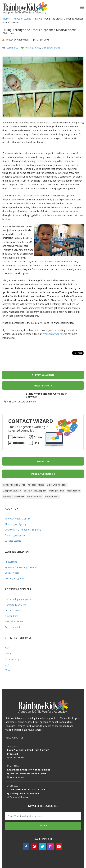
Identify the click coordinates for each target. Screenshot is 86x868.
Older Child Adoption (57, 485)
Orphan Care (11, 616)
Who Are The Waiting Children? (21, 567)
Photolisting (11, 562)
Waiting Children (56, 491)
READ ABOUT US (14, 738)
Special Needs (12, 573)
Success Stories (13, 541)
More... (8, 670)
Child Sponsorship (51, 48)
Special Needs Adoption (35, 491)
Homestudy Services (15, 605)
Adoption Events (13, 610)
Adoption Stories (22, 19)
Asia (7, 648)
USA (7, 665)
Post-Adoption (73, 491)
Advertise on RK (13, 627)
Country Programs (14, 578)
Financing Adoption (15, 535)
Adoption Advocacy (12, 491)
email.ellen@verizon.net (55, 334)
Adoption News (52, 497)
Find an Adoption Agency (18, 599)
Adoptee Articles (34, 497)
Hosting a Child (32, 48)
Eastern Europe (13, 659)
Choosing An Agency (16, 524)
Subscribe (43, 826)
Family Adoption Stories (14, 485)
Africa (8, 654)
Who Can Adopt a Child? (17, 519)
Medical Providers (14, 621)
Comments (12, 48)
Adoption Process (36, 485)
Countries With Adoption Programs (23, 530)
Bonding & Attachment (14, 497)
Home (6, 19)
